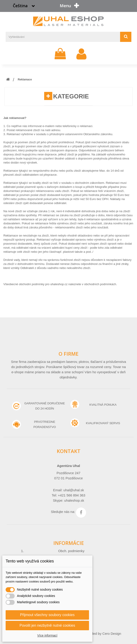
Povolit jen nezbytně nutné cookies (47, 625)
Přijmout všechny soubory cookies (47, 615)
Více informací (47, 635)
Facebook (81, 513)
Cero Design (112, 634)
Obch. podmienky (71, 551)
